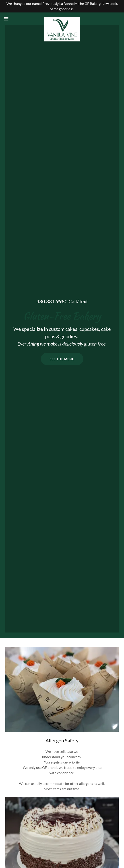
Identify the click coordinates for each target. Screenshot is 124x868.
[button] (11, 19)
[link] (62, 19)
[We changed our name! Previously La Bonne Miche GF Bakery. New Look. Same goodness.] (62, 6)
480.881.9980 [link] (52, 301)
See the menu (62, 359)
